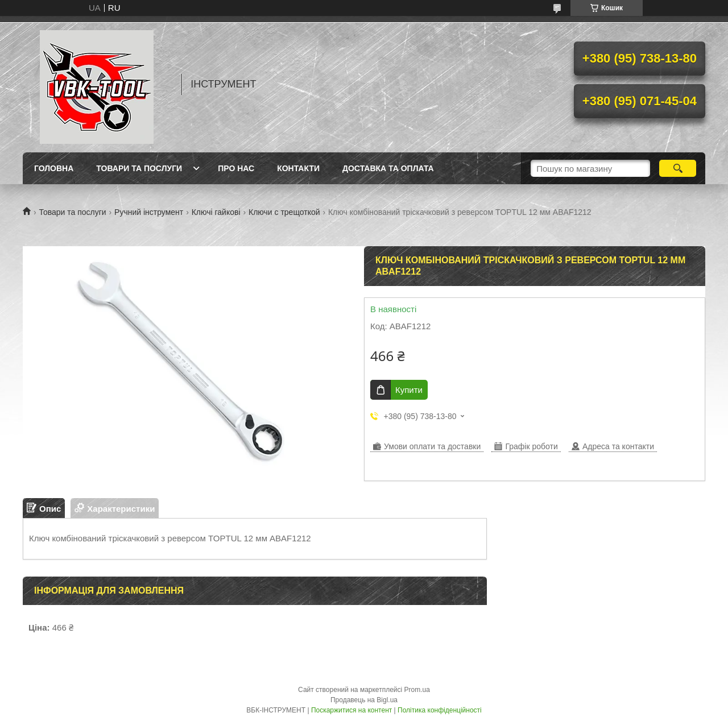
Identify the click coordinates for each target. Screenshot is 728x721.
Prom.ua (417, 690)
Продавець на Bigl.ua (364, 700)
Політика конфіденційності (440, 710)
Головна (54, 168)
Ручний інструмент (149, 212)
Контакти (298, 168)
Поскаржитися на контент (351, 710)
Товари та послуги (139, 168)
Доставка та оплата (388, 168)
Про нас (236, 168)
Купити (409, 390)
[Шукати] (678, 168)
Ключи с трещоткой (284, 212)
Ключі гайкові (216, 212)
